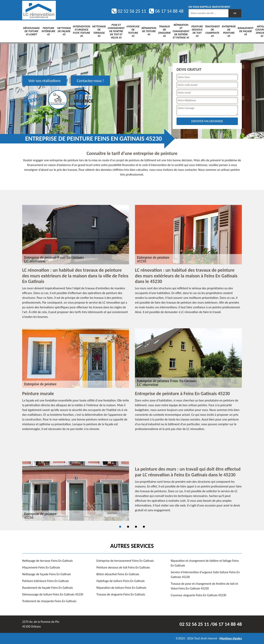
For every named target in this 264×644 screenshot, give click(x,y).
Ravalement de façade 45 (245, 31)
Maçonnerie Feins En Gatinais (41, 567)
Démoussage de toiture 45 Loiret (31, 31)
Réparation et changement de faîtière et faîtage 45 (181, 31)
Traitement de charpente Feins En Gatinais (49, 601)
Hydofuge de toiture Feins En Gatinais (121, 581)
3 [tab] (136, 527)
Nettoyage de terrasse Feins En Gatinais (47, 561)
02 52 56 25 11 (129, 11)
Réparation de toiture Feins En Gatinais (121, 588)
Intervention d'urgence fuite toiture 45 (82, 31)
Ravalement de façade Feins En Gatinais (47, 588)
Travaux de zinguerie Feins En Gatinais (121, 594)
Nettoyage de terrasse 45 (99, 31)
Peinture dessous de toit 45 (197, 31)
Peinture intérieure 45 (48, 31)
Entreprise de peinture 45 (229, 31)
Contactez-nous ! (90, 81)
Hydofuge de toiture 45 (133, 31)
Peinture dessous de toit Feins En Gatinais (123, 567)
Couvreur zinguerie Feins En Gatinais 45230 (198, 595)
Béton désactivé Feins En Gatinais (118, 574)
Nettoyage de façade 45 (64, 31)
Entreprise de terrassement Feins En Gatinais (125, 561)
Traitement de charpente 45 (212, 31)
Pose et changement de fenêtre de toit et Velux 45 (116, 31)
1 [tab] (120, 527)
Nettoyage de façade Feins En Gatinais (47, 574)
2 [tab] (128, 527)
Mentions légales (231, 638)
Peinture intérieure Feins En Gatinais (46, 581)
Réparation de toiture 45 (149, 31)
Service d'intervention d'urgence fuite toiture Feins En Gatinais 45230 (205, 575)
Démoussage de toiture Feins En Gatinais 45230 (53, 594)
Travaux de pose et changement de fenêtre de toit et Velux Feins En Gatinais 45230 (204, 586)
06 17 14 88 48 (166, 11)
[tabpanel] (132, 491)
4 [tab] (144, 527)
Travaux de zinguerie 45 (164, 31)
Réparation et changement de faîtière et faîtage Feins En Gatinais (205, 563)
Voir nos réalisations (44, 81)
